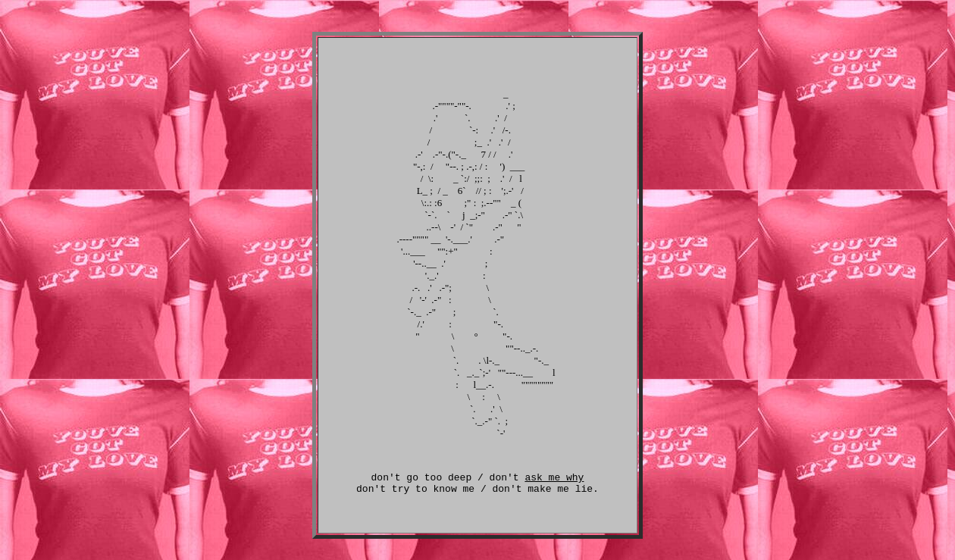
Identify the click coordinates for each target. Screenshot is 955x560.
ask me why (554, 483)
